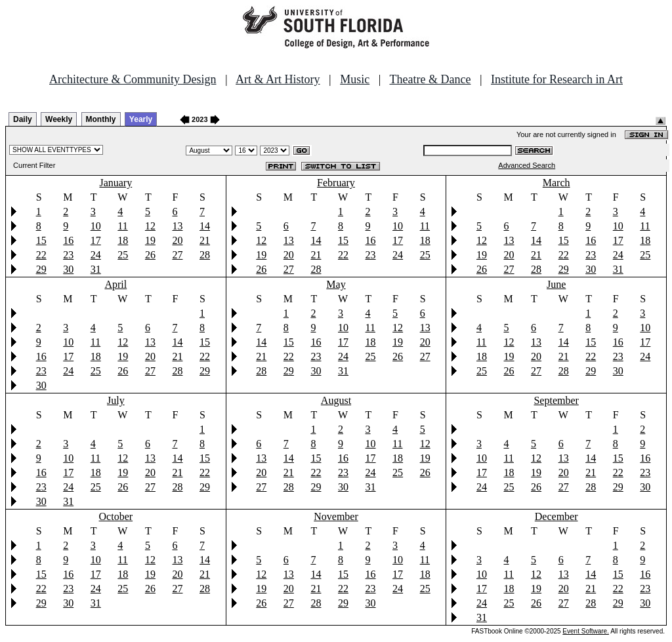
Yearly (141, 119)
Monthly (101, 119)
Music (355, 79)
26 (150, 255)
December (556, 516)
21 (205, 240)
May (336, 284)
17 (96, 240)
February (336, 183)
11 (122, 226)
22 (41, 255)
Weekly (59, 119)
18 (123, 240)
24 (96, 255)
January (115, 183)
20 (177, 240)
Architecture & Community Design (133, 79)
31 (96, 269)
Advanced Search (527, 165)
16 (68, 240)
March (556, 183)
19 (150, 240)
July (116, 400)
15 (41, 240)
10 (96, 226)
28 (205, 255)
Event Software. (586, 631)
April (115, 284)
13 (177, 226)
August (336, 400)
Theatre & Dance (430, 79)
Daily (23, 119)
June (556, 284)
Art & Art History (278, 79)
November (336, 516)
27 (177, 255)
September (556, 400)
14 (205, 226)
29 (41, 269)
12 (150, 226)
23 (68, 255)
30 (68, 269)
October (116, 516)
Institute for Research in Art (557, 79)
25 (123, 255)
